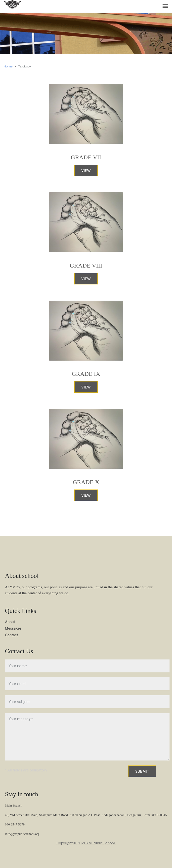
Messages (13, 628)
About (10, 622)
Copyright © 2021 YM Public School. (86, 843)
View (86, 171)
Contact (12, 635)
